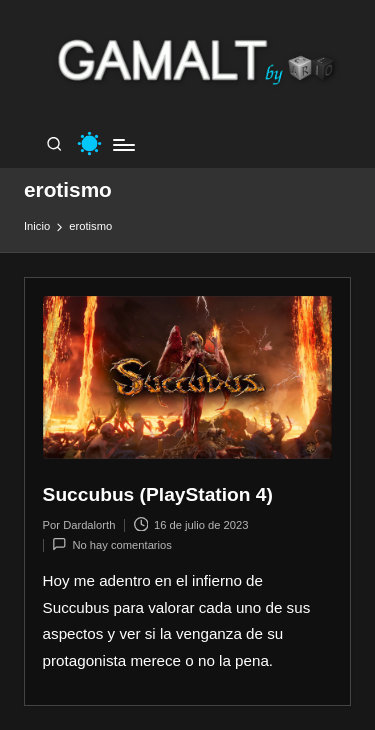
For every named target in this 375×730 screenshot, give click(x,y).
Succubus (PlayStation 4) (158, 494)
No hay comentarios (112, 544)
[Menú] (123, 144)
